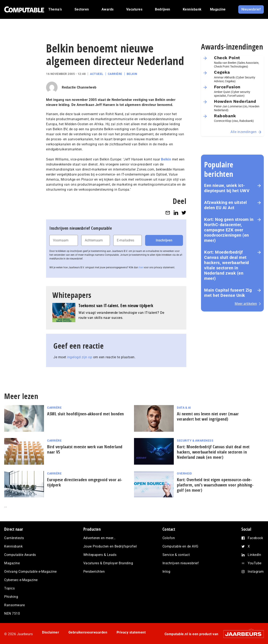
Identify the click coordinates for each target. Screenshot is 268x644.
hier (141, 267)
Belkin (132, 74)
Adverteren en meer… (100, 538)
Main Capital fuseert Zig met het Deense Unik (228, 293)
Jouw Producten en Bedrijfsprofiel (110, 546)
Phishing (11, 597)
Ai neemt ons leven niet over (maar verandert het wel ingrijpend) (208, 416)
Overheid (184, 473)
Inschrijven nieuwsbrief (181, 563)
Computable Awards (20, 555)
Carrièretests (14, 538)
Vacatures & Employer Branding (108, 563)
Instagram (256, 572)
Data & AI (184, 408)
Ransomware (14, 605)
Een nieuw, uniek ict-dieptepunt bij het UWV (227, 188)
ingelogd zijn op (80, 357)
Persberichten (94, 572)
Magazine (12, 563)
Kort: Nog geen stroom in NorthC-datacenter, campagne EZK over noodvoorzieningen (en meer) (229, 230)
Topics (9, 588)
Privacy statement (131, 632)
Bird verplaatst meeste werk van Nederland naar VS (85, 449)
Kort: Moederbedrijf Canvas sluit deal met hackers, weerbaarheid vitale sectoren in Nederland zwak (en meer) (227, 265)
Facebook (255, 538)
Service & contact (176, 555)
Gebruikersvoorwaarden (88, 632)
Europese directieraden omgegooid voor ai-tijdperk (85, 482)
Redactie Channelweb (79, 87)
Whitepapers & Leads (100, 555)
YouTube (255, 563)
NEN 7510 (12, 613)
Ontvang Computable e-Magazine (30, 572)
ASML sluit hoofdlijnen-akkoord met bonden (86, 414)
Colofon (169, 538)
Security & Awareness (195, 441)
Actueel (97, 74)
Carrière (115, 74)
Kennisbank (13, 546)
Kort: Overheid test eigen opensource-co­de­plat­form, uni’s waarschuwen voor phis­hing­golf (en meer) (215, 485)
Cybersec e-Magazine (21, 580)
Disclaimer (51, 632)
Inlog (166, 572)
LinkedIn (254, 555)
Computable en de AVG (180, 546)
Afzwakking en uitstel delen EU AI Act (225, 205)
